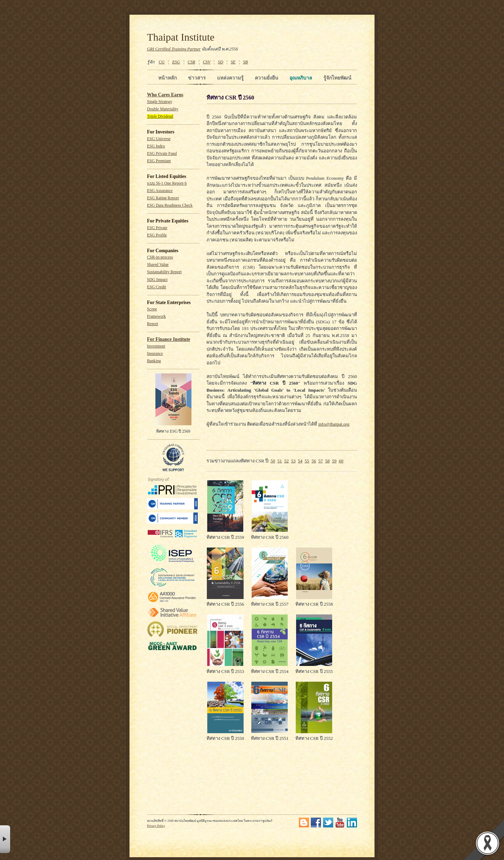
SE (233, 62)
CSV (206, 62)
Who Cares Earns (165, 95)
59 (334, 461)
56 (314, 461)
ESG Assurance (160, 191)
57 (320, 461)
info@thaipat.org (334, 424)
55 (307, 461)
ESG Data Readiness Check (170, 205)
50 (273, 461)
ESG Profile (157, 235)
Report (153, 324)
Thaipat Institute (181, 37)
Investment (156, 346)
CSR (191, 62)
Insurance (155, 354)
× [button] (5, 839)
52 (286, 461)
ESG (176, 62)
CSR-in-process (160, 257)
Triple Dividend (160, 116)
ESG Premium (159, 161)
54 (300, 461)
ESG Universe (159, 139)
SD (221, 62)
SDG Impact (157, 280)
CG (162, 62)
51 (279, 461)
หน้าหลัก (167, 78)
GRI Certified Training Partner (174, 49)
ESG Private (157, 228)
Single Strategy (160, 102)
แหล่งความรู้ (230, 78)
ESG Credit (156, 287)
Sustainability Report (164, 272)
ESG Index (156, 146)
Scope (152, 309)
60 (341, 461)
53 (293, 461)
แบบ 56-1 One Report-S (167, 183)
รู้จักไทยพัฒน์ (337, 78)
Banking (154, 361)
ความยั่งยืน (267, 78)
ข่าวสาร (197, 78)
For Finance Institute (169, 339)
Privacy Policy (156, 826)
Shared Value (158, 265)
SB (246, 62)
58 (327, 461)
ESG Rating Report (163, 198)
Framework (156, 317)
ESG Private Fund (162, 154)
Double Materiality (163, 109)
